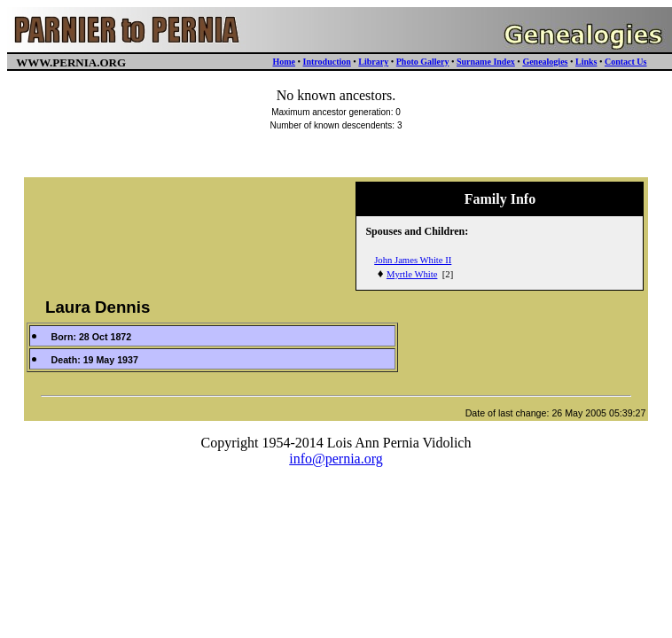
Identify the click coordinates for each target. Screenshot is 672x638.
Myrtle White (412, 274)
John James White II (413, 260)
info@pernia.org (336, 459)
